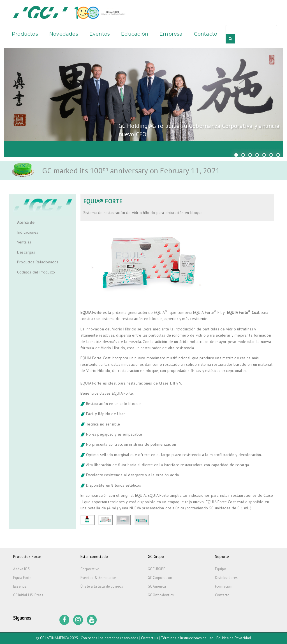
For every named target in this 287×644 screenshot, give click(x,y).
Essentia (20, 586)
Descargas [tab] (26, 252)
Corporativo (90, 569)
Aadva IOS (21, 569)
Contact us (150, 638)
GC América (157, 586)
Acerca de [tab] (26, 222)
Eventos (100, 34)
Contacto (206, 34)
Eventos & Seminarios (99, 578)
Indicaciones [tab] (28, 232)
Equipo (221, 569)
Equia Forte (22, 578)
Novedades (64, 34)
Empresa (171, 34)
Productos (25, 34)
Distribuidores (226, 578)
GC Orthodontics (161, 595)
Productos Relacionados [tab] (38, 262)
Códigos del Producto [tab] (36, 272)
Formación (224, 586)
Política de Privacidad (234, 638)
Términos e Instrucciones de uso (187, 638)
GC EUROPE (157, 569)
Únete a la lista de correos (102, 586)
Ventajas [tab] (24, 242)
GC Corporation (160, 578)
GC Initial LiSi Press (28, 595)
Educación (135, 34)
